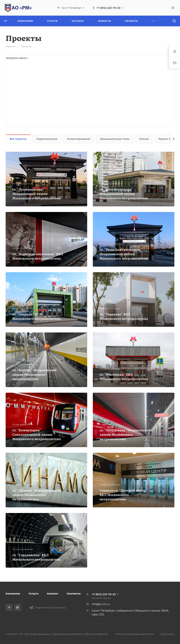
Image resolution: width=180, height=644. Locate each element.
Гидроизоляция (47, 139)
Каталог (53, 594)
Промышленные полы (115, 139)
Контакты (74, 594)
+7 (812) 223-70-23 (108, 8)
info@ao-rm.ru (101, 604)
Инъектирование (79, 139)
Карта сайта (167, 634)
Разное (144, 139)
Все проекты (18, 139)
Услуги (33, 594)
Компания (13, 594)
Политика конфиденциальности (134, 634)
